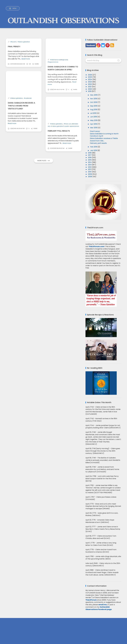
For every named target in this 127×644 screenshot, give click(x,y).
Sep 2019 (94, 106)
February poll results (59, 131)
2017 (90, 155)
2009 (90, 174)
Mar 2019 (94, 128)
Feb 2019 (94, 147)
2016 (90, 158)
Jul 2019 (93, 113)
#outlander (28, 125)
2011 (90, 169)
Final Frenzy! (14, 73)
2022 (90, 84)
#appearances (53, 62)
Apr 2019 (94, 124)
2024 (90, 79)
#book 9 (13, 69)
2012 (90, 167)
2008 (90, 177)
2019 (90, 91)
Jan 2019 (94, 150)
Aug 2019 (94, 110)
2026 (90, 75)
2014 (90, 162)
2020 (90, 89)
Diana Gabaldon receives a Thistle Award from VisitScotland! (22, 133)
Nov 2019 (94, 99)
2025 (90, 77)
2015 (90, 160)
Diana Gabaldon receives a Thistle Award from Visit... (104, 140)
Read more (26, 86)
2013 (90, 165)
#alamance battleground (59, 60)
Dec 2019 (94, 95)
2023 (90, 82)
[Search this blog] (103, 60)
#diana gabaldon (24, 69)
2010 (90, 172)
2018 (90, 153)
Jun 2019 (94, 117)
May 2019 (94, 120)
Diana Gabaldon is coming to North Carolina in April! (104, 135)
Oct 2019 (94, 102)
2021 (90, 87)
